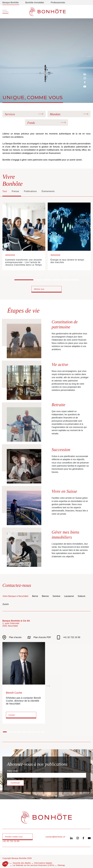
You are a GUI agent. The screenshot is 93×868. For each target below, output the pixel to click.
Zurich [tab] (6, 604)
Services (10, 114)
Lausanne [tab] (69, 596)
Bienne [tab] (45, 596)
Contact (12, 715)
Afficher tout (39, 289)
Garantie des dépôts (22, 863)
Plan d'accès (12, 637)
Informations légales (43, 863)
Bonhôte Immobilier (35, 3)
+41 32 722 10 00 (69, 637)
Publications (30, 191)
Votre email (12, 771)
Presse (15, 191)
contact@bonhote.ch (55, 837)
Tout (5, 191)
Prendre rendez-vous (14, 837)
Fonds (31, 123)
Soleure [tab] (82, 596)
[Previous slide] (4, 56)
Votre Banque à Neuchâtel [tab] (15, 596)
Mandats (55, 114)
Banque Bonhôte (11, 3)
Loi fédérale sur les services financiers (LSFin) (33, 865)
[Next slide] (89, 56)
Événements (48, 191)
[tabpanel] (46, 674)
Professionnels (58, 3)
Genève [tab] (56, 596)
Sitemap (61, 865)
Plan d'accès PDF (39, 637)
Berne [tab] (35, 596)
